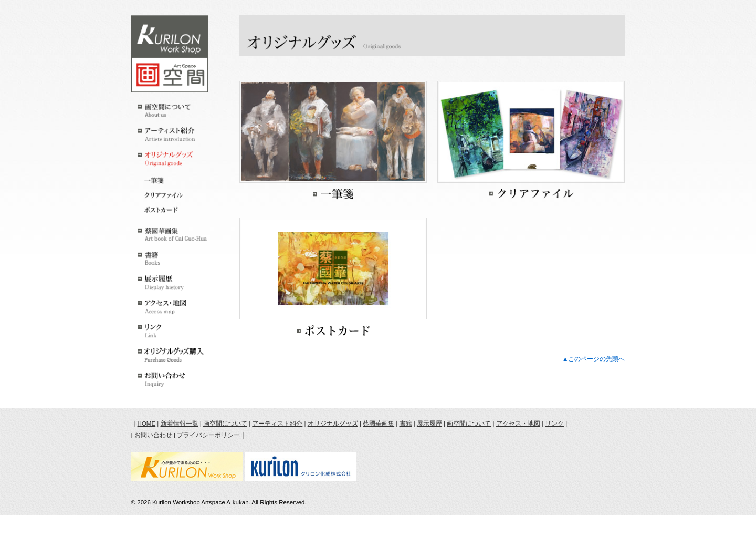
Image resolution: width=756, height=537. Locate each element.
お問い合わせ (153, 435)
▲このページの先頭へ (594, 359)
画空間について (225, 424)
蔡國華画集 (379, 424)
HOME (147, 424)
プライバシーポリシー (208, 435)
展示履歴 (429, 424)
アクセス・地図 (518, 424)
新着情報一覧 (180, 424)
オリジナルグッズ (333, 424)
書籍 (406, 424)
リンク (554, 424)
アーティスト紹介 (277, 424)
